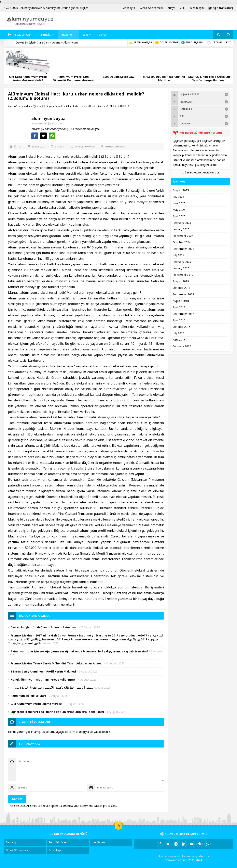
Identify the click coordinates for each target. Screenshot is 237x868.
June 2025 (179, 203)
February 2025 (182, 223)
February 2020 (182, 262)
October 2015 (182, 327)
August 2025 (181, 190)
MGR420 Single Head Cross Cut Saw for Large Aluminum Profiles (209, 80)
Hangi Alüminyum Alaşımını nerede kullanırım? (43, 680)
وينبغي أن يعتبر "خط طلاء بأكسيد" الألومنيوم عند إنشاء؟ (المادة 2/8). (54, 688)
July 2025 (178, 197)
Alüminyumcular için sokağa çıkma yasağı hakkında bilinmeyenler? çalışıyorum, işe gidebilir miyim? (79, 651)
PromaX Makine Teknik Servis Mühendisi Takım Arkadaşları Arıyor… (57, 663)
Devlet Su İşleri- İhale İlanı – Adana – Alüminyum (47, 43)
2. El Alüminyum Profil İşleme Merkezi (37, 704)
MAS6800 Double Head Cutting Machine (164, 79)
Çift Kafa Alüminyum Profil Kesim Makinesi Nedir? (28, 79)
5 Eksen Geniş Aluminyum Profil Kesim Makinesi (43, 672)
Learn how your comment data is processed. (88, 806)
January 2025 (181, 229)
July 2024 (178, 255)
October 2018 (182, 288)
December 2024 (183, 236)
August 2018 (181, 301)
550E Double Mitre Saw (119, 77)
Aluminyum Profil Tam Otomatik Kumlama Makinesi (73, 79)
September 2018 (183, 294)
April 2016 (179, 320)
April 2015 (179, 340)
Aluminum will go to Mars (28, 696)
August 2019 (181, 281)
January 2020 (181, 268)
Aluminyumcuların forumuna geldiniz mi (184, 856)
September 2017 (183, 314)
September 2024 (183, 249)
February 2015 (182, 346)
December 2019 (183, 275)
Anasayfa (13, 106)
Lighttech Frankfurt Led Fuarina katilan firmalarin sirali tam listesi (57, 712)
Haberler (25, 106)
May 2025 (179, 210)
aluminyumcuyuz (48, 119)
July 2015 (178, 333)
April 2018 (179, 307)
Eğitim (36, 106)
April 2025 (179, 216)
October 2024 (182, 242)
